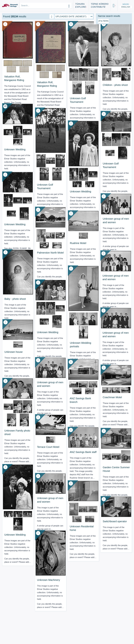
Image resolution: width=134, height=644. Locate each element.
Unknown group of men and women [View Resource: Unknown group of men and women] (81, 217)
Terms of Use (13, 633)
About (8, 630)
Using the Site (13, 636)
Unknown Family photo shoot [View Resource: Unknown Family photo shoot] (11, 431)
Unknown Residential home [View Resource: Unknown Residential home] (57, 523)
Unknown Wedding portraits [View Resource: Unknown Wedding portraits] (56, 326)
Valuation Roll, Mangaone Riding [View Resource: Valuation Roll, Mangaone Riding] (12, 70)
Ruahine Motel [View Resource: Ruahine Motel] (59, 236)
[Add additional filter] (114, 50)
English (126, 7)
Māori (126, 4)
